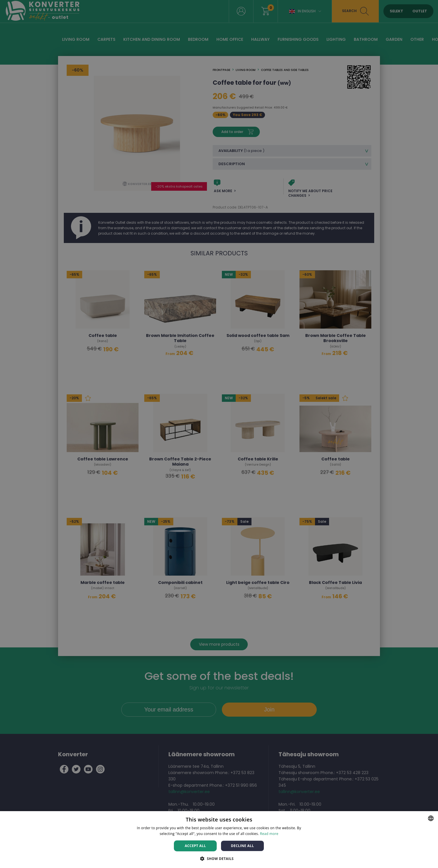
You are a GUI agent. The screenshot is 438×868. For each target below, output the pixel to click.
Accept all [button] (195, 846)
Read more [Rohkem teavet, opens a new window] (269, 834)
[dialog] (219, 434)
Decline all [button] (243, 846)
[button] (219, 858)
